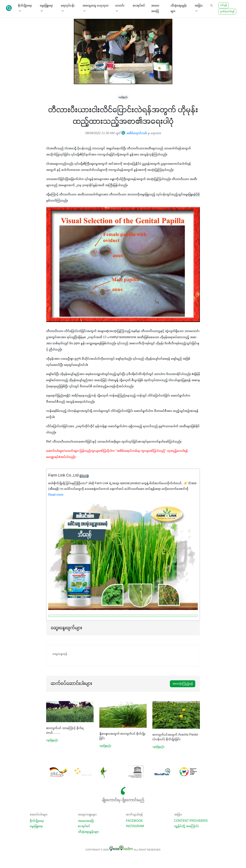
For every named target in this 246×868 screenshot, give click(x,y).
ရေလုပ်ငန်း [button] (68, 9)
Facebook (134, 821)
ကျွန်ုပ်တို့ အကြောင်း (186, 826)
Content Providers (191, 821)
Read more (56, 495)
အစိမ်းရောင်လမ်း (134, 133)
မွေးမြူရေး (36, 826)
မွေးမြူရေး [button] (46, 9)
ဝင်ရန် (224, 5)
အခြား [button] (199, 9)
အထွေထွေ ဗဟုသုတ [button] (96, 9)
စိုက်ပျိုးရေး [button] (25, 9)
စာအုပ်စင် (139, 6)
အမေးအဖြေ (155, 9)
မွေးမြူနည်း (123, 97)
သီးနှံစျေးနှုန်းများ (179, 9)
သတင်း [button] (120, 9)
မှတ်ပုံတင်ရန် (227, 12)
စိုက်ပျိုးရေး (37, 821)
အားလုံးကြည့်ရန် (183, 684)
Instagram (135, 826)
